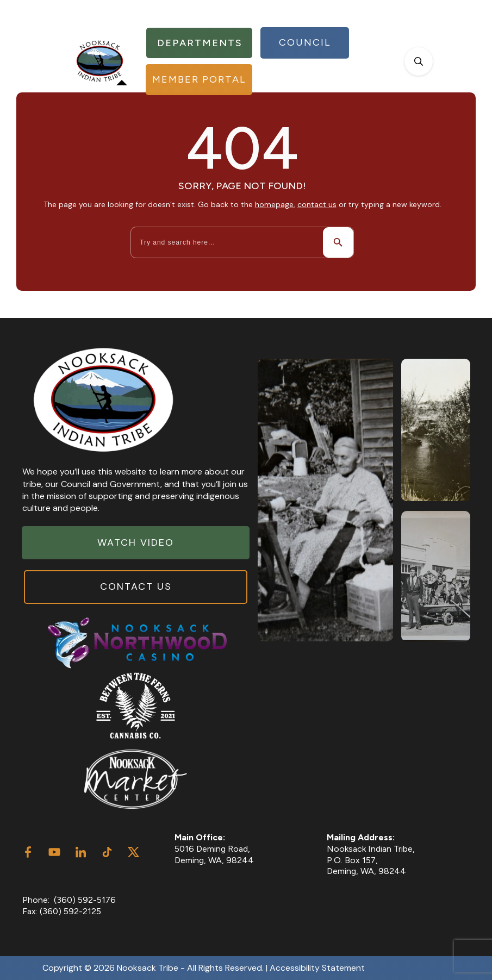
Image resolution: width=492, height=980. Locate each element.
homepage (274, 204)
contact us (317, 204)
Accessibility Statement (317, 968)
